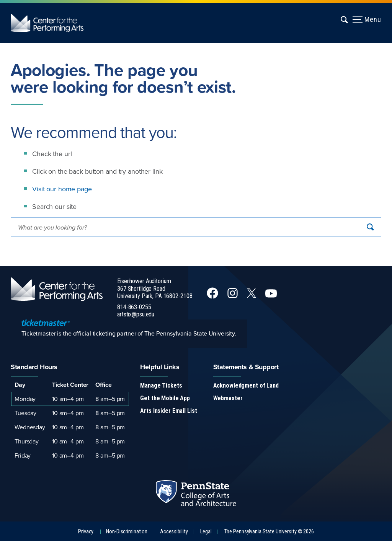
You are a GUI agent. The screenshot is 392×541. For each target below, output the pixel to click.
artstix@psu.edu (136, 314)
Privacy (86, 532)
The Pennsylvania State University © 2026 (269, 532)
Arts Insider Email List (168, 411)
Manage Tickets (161, 385)
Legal (206, 532)
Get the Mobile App (165, 398)
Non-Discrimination (127, 532)
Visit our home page (62, 189)
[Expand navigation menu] (345, 20)
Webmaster (228, 398)
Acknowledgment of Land (246, 385)
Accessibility (174, 532)
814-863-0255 (134, 307)
